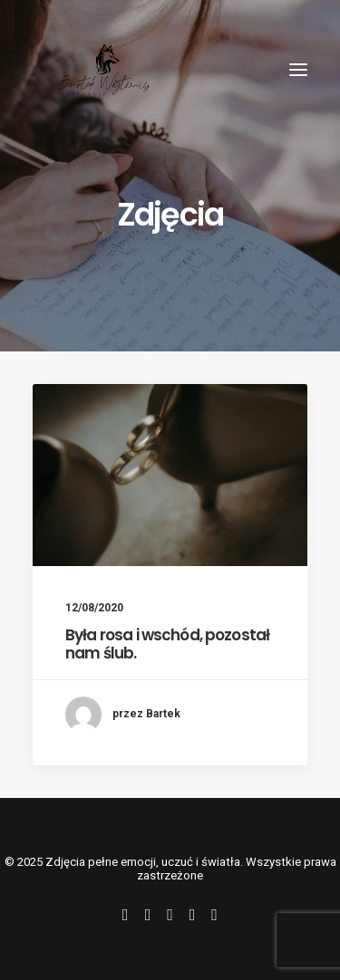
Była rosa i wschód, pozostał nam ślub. (167, 644)
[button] (298, 70)
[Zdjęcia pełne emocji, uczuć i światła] (104, 70)
